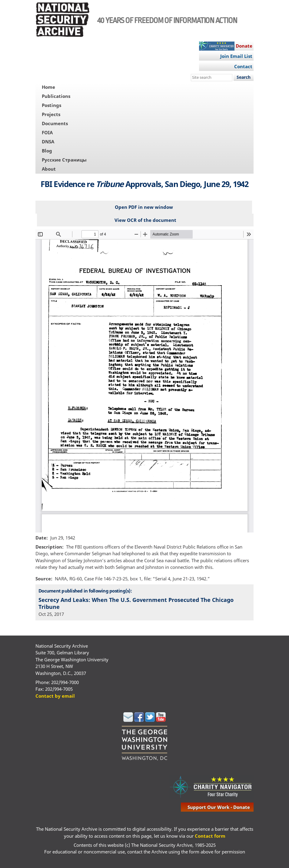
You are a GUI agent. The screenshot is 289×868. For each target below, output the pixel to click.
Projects (51, 114)
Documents (55, 123)
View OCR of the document (145, 220)
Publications (56, 96)
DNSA (48, 142)
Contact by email (55, 696)
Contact (243, 66)
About (49, 169)
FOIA (47, 132)
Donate (244, 46)
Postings (51, 105)
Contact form (210, 836)
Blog (47, 151)
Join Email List (236, 56)
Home (48, 87)
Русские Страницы (64, 160)
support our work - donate (219, 807)
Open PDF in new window (144, 207)
